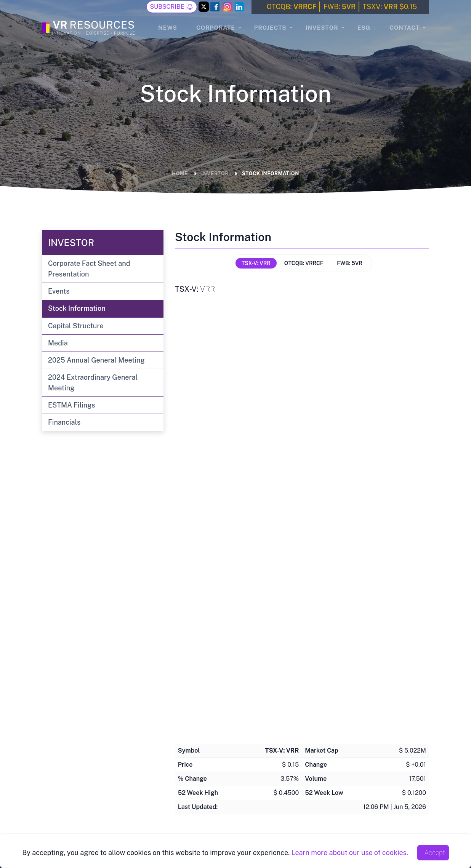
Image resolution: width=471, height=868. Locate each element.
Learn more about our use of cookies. (349, 853)
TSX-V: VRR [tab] (256, 263)
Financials (64, 422)
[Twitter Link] (204, 7)
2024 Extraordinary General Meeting (93, 383)
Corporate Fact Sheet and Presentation (89, 269)
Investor (322, 28)
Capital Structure (76, 326)
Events (59, 291)
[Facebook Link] (215, 7)
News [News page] (168, 28)
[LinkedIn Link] (239, 7)
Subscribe (171, 7)
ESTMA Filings (71, 405)
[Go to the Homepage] (89, 27)
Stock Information (271, 173)
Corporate (216, 28)
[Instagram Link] (227, 7)
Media (58, 343)
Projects (270, 28)
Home (180, 173)
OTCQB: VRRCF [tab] (304, 263)
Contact (405, 28)
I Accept (433, 853)
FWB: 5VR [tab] (350, 263)
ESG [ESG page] (364, 28)
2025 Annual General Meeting (96, 360)
